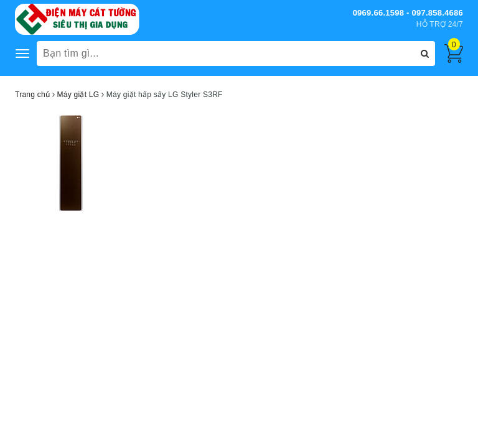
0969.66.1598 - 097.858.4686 (408, 13)
